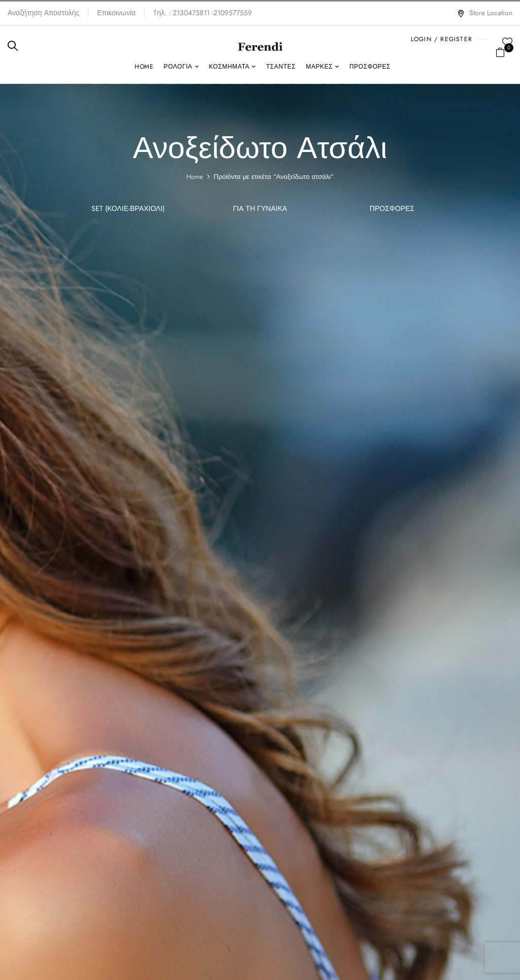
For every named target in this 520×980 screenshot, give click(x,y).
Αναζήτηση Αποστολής (43, 13)
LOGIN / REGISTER (442, 39)
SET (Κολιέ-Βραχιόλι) (128, 209)
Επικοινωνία (116, 13)
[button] (504, 51)
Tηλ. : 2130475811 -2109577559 (203, 13)
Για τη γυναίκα (260, 209)
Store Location (485, 13)
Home (195, 177)
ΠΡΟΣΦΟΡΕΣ (392, 209)
